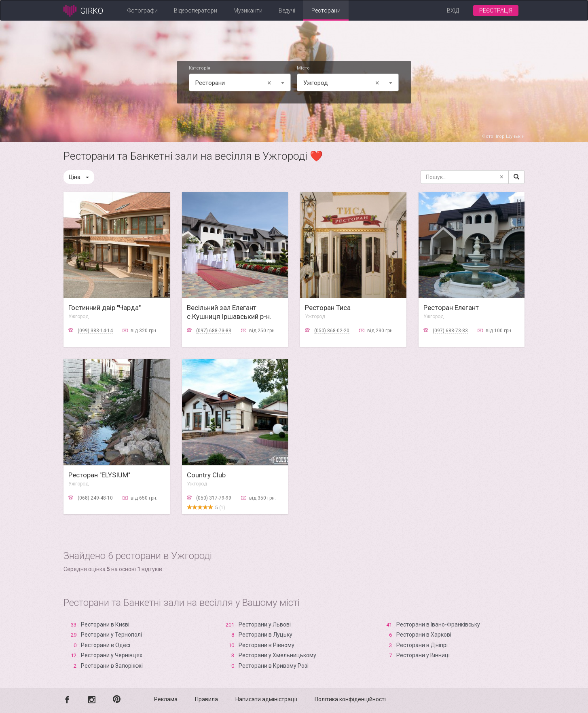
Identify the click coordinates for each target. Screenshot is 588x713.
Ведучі (287, 11)
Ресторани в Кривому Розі (274, 666)
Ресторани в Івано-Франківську (438, 624)
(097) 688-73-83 (214, 331)
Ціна (79, 177)
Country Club (206, 475)
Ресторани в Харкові (424, 635)
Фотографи (143, 11)
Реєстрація (496, 11)
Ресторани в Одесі (106, 645)
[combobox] (240, 82)
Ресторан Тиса (328, 308)
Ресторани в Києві (105, 624)
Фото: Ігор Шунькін (503, 136)
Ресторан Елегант (451, 308)
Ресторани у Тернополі (111, 635)
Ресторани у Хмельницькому (277, 655)
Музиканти (248, 11)
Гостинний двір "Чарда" (105, 308)
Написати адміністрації (266, 699)
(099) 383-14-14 (95, 331)
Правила (206, 699)
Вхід (453, 11)
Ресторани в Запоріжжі (112, 666)
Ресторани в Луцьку (265, 635)
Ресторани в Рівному (267, 645)
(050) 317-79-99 (214, 498)
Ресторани (326, 11)
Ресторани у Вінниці (423, 655)
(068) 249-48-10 (95, 498)
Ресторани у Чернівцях (112, 655)
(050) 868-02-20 (332, 331)
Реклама (166, 699)
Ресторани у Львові (265, 624)
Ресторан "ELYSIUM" (99, 475)
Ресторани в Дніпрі (422, 645)
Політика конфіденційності (350, 699)
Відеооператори (196, 11)
